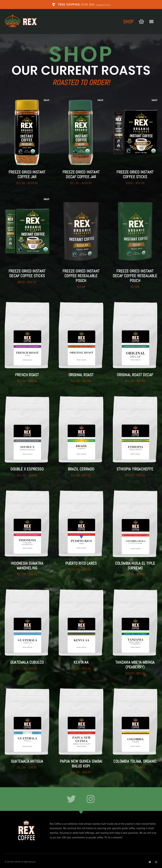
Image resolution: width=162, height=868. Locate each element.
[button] (151, 21)
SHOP (128, 22)
